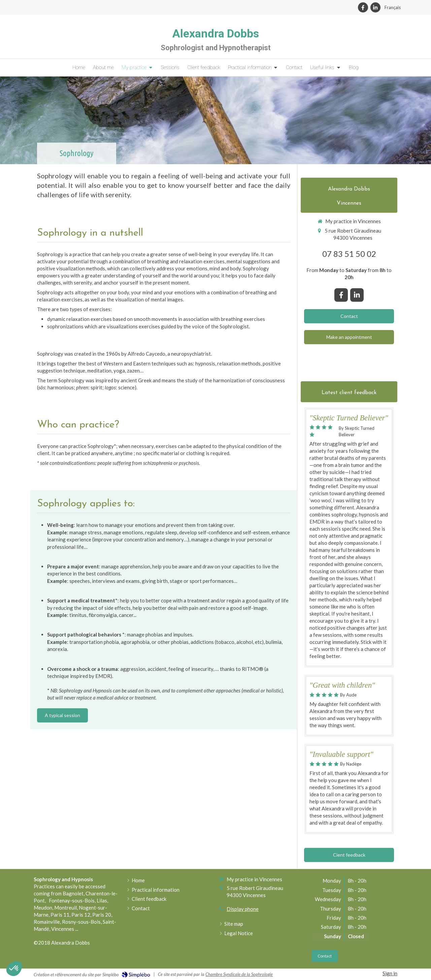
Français (393, 7)
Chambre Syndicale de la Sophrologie (239, 974)
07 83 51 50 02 (349, 254)
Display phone (243, 909)
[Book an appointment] (349, 337)
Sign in (390, 973)
